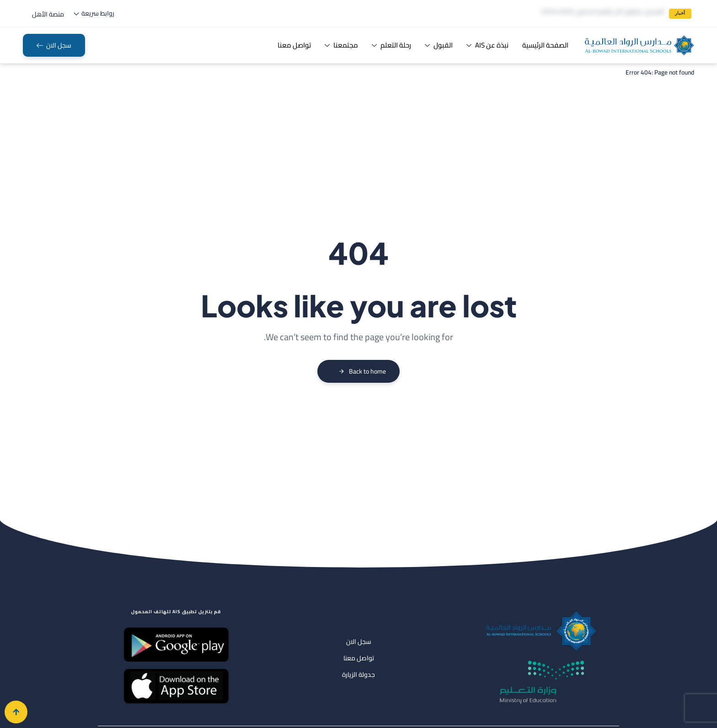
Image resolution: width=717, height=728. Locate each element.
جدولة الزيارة (358, 674)
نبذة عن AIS (487, 45)
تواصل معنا (294, 45)
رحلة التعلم (391, 45)
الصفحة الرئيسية (545, 45)
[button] (48, 14)
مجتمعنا (341, 45)
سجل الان (359, 642)
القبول (439, 45)
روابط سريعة (94, 13)
